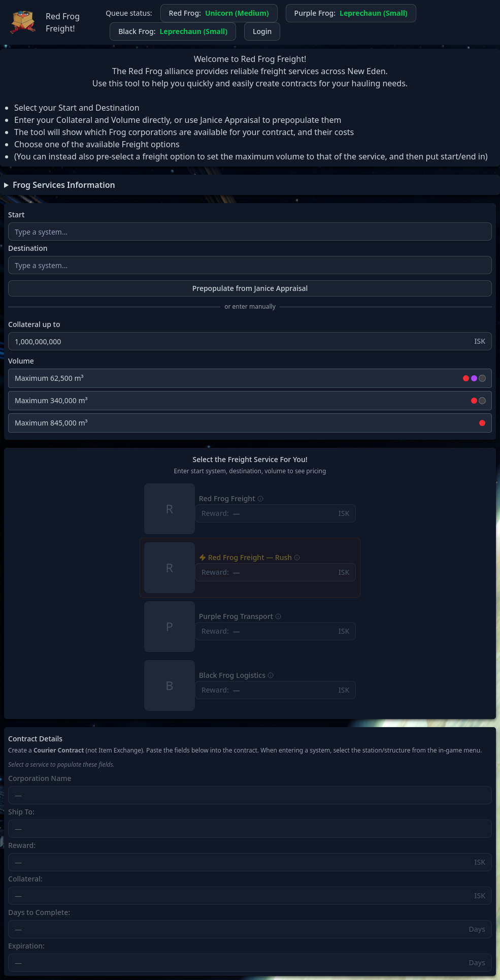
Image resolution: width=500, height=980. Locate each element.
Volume (21, 361)
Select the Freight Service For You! (250, 460)
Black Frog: (173, 31)
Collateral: (25, 879)
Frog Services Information (64, 185)
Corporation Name (40, 778)
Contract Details (35, 739)
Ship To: (21, 812)
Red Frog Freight (227, 499)
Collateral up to (34, 324)
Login (262, 31)
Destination (28, 248)
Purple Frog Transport (236, 616)
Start (16, 215)
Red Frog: (219, 13)
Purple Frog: (351, 13)
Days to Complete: (39, 912)
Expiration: (26, 946)
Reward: (22, 845)
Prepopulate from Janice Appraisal (250, 288)
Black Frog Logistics (232, 675)
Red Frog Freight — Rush (250, 558)
